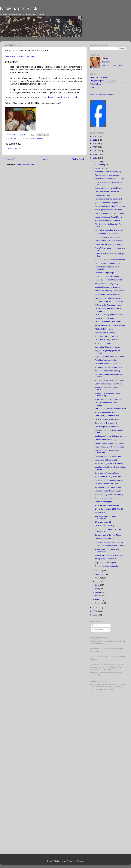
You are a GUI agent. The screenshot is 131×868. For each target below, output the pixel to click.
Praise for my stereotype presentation (110, 260)
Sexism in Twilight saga (104, 273)
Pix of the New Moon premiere (107, 505)
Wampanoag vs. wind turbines (107, 175)
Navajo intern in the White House (108, 188)
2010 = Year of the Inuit (104, 318)
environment (31, 138)
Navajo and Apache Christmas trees (109, 447)
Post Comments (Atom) (26, 165)
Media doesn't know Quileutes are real (110, 436)
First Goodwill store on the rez (107, 192)
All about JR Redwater (104, 329)
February (99, 600)
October (99, 571)
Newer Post (11, 159)
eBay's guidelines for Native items (108, 210)
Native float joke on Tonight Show (108, 217)
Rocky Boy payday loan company (108, 367)
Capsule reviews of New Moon (107, 419)
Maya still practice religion (105, 563)
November (100, 168)
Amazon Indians (18, 138)
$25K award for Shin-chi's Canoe (108, 399)
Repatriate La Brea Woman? (106, 336)
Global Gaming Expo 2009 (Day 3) (109, 480)
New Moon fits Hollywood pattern (108, 298)
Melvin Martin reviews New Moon (108, 384)
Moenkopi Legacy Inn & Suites (107, 287)
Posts (95, 625)
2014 (95, 144)
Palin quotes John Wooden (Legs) (109, 171)
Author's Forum (96, 84)
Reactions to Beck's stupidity (106, 566)
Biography (106, 62)
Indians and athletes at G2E (106, 460)
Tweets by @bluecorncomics (102, 94)
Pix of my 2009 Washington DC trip (109, 542)
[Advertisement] (107, 712)
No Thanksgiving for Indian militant (109, 302)
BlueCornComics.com (99, 77)
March (98, 596)
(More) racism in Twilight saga (107, 284)
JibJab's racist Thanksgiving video (109, 305)
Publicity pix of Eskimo (104, 343)
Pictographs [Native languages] (103, 81)
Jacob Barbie (100, 513)
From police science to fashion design (110, 546)
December (100, 165)
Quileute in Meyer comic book (107, 498)
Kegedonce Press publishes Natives (109, 356)
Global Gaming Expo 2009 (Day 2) (109, 495)
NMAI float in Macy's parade (106, 340)
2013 (95, 147)
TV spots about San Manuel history (109, 280)
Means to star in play (103, 502)
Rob (16, 134)
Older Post (78, 159)
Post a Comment (15, 148)
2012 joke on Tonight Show (106, 559)
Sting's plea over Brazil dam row (19, 56)
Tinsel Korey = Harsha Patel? (107, 416)
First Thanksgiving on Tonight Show (109, 213)
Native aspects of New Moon (106, 412)
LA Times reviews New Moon (107, 484)
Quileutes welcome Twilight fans (108, 203)
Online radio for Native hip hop (107, 237)
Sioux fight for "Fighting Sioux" (107, 473)
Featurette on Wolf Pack (105, 539)
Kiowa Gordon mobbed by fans (107, 440)
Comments (97, 630)
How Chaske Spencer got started (108, 199)
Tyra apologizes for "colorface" (107, 427)
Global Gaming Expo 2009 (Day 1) (109, 509)
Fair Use (94, 667)
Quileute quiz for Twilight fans (107, 276)
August (98, 578)
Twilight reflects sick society (106, 360)
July (97, 581)
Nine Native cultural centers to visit (109, 230)
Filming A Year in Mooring (105, 333)
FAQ (92, 87)
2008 (95, 608)
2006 (95, 615)
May (97, 589)
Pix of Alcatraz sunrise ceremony (108, 294)
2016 (95, 136)
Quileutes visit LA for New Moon (108, 535)
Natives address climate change (108, 491)
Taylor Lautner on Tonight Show (108, 263)
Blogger (80, 861)
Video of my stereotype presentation (109, 291)
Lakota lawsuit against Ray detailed (109, 315)
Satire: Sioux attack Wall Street (108, 322)
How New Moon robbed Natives (108, 221)
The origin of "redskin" (104, 195)
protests (40, 138)
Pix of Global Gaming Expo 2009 (108, 476)
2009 (95, 162)
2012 (95, 151)
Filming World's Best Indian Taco (108, 456)
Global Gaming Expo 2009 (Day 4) (109, 463)
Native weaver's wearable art (107, 234)
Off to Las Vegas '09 (103, 522)
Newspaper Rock (19, 9)
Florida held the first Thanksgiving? (109, 244)
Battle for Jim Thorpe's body (106, 423)
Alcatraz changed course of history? (109, 443)
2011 (95, 154)
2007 (95, 611)
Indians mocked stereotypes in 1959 (109, 555)
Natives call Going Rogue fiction (108, 487)
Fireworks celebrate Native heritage (109, 179)
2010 (95, 158)
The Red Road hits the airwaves (108, 364)
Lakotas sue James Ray (105, 526)
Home (45, 159)
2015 (95, 140)
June (97, 585)
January (99, 603)
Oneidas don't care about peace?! (108, 241)
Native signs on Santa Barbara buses (110, 325)
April (97, 592)
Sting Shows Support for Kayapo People (60, 97)
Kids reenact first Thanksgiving (107, 371)
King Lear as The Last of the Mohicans (110, 409)
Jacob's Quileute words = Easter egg (110, 206)
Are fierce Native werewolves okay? (109, 380)
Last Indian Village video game (107, 347)
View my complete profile (112, 65)
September (100, 574)
